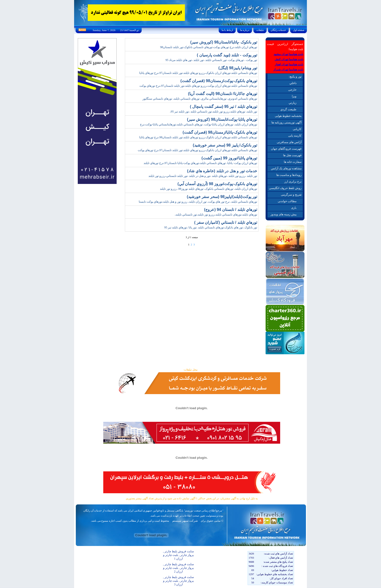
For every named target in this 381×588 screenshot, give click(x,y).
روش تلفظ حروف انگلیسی (285, 188)
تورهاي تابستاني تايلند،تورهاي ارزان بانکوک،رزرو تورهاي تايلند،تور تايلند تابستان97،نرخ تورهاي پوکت (197, 150)
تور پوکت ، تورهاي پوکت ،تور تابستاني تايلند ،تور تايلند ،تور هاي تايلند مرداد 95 (211, 60)
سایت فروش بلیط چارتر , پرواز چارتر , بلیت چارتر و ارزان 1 (178, 555)
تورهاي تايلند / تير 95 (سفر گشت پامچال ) (224, 107)
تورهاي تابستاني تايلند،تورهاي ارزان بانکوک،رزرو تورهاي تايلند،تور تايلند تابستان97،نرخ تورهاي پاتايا (198, 73)
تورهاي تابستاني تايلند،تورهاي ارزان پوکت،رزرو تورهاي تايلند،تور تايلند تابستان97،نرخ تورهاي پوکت (198, 86)
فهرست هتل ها (292, 155)
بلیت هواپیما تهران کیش (289, 59)
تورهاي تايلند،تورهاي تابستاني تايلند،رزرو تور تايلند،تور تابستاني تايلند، (216, 215)
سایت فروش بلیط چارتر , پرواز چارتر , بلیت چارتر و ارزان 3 (178, 581)
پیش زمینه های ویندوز (283, 214)
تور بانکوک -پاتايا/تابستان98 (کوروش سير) (224, 42)
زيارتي (293, 103)
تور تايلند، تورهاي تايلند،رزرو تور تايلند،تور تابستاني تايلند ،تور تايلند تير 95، (213, 112)
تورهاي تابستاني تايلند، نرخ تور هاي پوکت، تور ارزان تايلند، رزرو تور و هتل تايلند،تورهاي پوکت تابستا (198, 202)
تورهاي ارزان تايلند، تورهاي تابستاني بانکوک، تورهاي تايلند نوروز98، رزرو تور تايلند (208, 189)
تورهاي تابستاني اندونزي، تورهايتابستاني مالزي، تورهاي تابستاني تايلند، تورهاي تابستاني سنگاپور (200, 99)
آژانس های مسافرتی (289, 142)
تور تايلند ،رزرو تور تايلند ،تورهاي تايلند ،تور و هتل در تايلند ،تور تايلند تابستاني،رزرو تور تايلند (203, 176)
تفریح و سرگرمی (291, 195)
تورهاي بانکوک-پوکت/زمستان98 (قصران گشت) (219, 81)
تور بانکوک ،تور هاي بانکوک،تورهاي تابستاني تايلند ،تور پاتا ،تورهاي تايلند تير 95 (211, 227)
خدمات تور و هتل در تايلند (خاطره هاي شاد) (222, 171)
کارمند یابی (295, 136)
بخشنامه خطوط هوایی (288, 116)
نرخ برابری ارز (293, 182)
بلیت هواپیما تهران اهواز (289, 64)
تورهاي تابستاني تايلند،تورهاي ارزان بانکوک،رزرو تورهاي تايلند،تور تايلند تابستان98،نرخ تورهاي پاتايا (198, 137)
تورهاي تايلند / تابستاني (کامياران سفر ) (226, 222)
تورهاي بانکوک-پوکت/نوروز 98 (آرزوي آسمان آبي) (217, 184)
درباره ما (245, 30)
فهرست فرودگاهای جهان (286, 149)
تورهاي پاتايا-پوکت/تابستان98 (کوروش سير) (222, 119)
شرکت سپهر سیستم (185, 521)
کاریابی (297, 129)
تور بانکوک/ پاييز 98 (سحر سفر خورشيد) (225, 145)
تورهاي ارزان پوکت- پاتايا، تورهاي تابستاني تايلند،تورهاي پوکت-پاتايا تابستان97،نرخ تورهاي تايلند (200, 163)
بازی (294, 208)
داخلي (293, 83)
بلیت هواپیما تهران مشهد (288, 54)
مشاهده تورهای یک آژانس (286, 168)
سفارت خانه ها (293, 162)
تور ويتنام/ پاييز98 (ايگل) (238, 68)
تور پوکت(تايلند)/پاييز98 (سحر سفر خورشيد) (222, 197)
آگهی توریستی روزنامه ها (286, 122)
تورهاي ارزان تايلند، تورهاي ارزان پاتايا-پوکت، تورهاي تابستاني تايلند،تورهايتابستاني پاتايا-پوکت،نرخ (199, 124)
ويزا (294, 96)
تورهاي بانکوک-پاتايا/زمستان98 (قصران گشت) (220, 132)
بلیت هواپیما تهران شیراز (288, 69)
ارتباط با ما (227, 30)
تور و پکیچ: (295, 77)
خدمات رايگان (278, 30)
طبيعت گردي (288, 109)
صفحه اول (299, 30)
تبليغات (260, 30)
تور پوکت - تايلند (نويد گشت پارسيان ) (227, 55)
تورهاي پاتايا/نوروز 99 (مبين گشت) (229, 158)
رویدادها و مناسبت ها (289, 175)
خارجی (292, 90)
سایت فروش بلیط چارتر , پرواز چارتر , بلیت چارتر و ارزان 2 (178, 568)
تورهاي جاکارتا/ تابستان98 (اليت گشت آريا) (223, 94)
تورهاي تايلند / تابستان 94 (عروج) (231, 210)
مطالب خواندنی (287, 201)
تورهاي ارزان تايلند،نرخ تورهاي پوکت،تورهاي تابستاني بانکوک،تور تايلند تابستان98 (209, 47)
